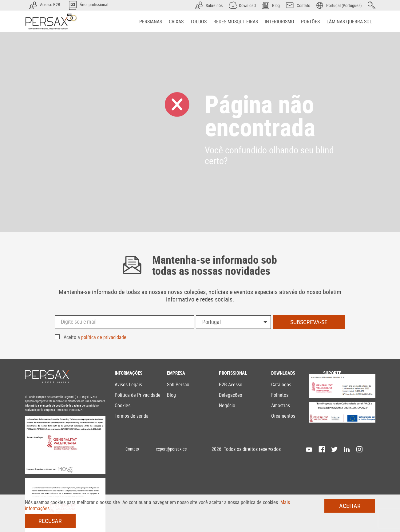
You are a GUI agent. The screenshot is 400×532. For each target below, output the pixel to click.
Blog (171, 395)
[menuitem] (151, 22)
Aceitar (350, 506)
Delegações (230, 395)
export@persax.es (171, 449)
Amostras (281, 405)
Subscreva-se (309, 322)
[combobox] (233, 322)
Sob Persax (178, 384)
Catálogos (281, 384)
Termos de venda (132, 416)
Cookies (123, 405)
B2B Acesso (231, 384)
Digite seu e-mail (79, 321)
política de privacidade (104, 337)
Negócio (227, 405)
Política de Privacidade (138, 395)
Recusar (50, 521)
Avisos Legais (128, 384)
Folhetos (280, 395)
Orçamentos (283, 416)
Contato (132, 449)
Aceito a (95, 337)
